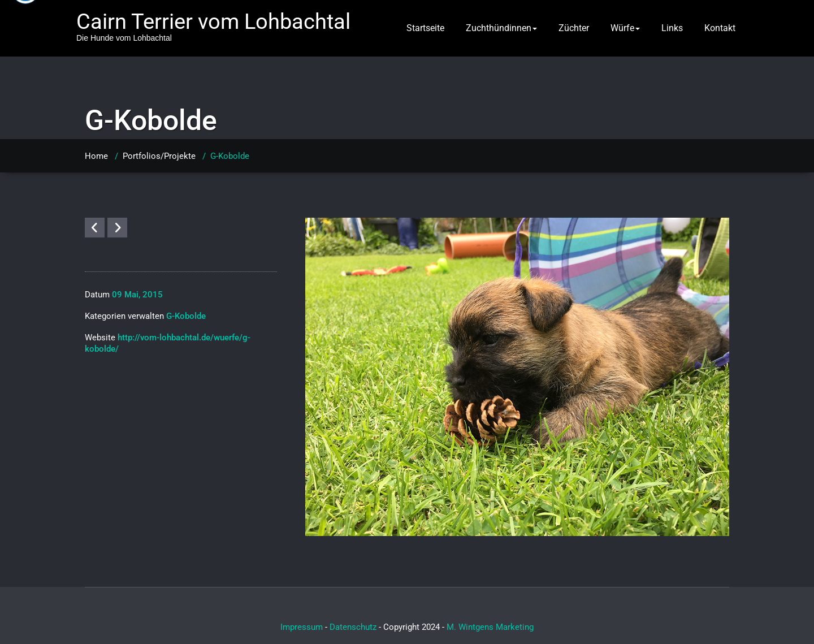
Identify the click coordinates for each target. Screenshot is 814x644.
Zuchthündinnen (501, 28)
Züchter (574, 28)
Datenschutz (353, 627)
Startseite (425, 28)
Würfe (625, 28)
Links (672, 28)
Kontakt (720, 28)
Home (96, 156)
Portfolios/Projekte (159, 156)
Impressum (302, 627)
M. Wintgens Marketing (490, 627)
